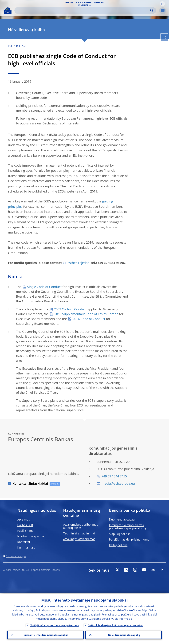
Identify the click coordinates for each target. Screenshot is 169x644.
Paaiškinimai (26, 531)
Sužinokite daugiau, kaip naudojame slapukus (116, 624)
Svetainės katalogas (16, 556)
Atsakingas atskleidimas (79, 539)
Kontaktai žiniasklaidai (30, 483)
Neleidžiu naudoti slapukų (124, 635)
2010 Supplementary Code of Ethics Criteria (86, 314)
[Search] (83, 10)
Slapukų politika (120, 534)
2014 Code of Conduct (89, 319)
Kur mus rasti (26, 547)
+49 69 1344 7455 (114, 476)
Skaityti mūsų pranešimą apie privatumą (54, 624)
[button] (162, 4)
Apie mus (24, 519)
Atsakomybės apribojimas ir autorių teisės (82, 526)
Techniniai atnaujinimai (79, 533)
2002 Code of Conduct (70, 309)
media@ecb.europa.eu (118, 483)
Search (152, 10)
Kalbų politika (118, 545)
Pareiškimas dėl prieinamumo (129, 539)
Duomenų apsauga (122, 519)
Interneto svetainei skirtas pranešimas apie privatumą (128, 527)
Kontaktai (24, 542)
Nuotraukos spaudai (31, 536)
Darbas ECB (25, 525)
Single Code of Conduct (44, 287)
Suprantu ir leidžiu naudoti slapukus (45, 635)
